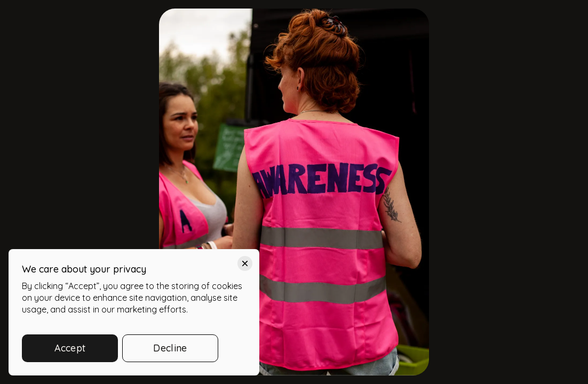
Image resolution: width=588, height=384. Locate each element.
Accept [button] (70, 348)
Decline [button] (170, 348)
